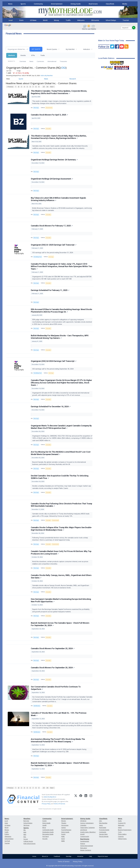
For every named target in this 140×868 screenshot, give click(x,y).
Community (38, 4)
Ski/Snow (26, 825)
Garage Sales (103, 834)
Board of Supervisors (125, 830)
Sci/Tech (7, 841)
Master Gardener (86, 850)
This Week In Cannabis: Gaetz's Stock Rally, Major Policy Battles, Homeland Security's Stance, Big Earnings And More (59, 137)
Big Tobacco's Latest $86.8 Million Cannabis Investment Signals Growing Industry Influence (58, 199)
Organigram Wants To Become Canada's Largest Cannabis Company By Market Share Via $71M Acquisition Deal (61, 427)
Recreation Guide (48, 834)
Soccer (26, 839)
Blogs (44, 828)
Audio (120, 821)
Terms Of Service (59, 804)
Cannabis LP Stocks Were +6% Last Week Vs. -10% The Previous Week (59, 714)
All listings (83, 821)
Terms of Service (64, 862)
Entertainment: (67, 819)
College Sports (28, 841)
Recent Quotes (52, 49)
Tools (43, 55)
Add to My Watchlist (47, 76)
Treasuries (63, 61)
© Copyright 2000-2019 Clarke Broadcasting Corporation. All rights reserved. (70, 866)
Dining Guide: (85, 819)
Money (57, 20)
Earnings (51, 257)
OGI (64, 68)
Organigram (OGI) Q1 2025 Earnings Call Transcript (54, 245)
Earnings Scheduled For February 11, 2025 (50, 290)
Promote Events (104, 830)
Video (120, 828)
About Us (45, 856)
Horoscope (65, 825)
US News (33, 20)
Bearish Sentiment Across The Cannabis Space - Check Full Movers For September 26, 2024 (60, 624)
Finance (83, 844)
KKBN (63, 841)
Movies (64, 821)
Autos (101, 825)
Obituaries (95, 20)
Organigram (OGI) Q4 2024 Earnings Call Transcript (54, 361)
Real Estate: (85, 839)
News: (7, 819)
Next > (52, 87)
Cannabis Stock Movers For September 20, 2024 (53, 668)
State (21, 20)
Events (44, 821)
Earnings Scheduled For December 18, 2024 (51, 407)
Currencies (40, 61)
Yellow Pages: (122, 839)
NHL (25, 837)
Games (64, 828)
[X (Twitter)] (76, 799)
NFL (25, 830)
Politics (7, 834)
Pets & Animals (104, 836)
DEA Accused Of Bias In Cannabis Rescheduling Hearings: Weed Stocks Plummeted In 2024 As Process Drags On (61, 311)
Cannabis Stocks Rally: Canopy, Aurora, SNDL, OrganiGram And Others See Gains (61, 577)
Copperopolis (85, 836)
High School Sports (29, 844)
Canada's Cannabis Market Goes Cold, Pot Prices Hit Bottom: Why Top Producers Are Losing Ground (61, 553)
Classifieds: (103, 819)
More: (120, 819)
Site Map (69, 856)
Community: (47, 819)
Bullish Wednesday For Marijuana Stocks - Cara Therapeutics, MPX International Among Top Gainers (60, 337)
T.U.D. (120, 832)
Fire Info (45, 839)
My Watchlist (70, 49)
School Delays (111, 20)
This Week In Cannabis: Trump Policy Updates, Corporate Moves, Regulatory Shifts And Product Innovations (59, 92)
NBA (25, 835)
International (52, 61)
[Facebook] (81, 799)
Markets (12, 55)
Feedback (57, 856)
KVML (63, 836)
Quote (21, 79)
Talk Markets (37, 706)
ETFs (33, 55)
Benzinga (36, 108)
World (45, 20)
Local (11, 20)
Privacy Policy (46, 804)
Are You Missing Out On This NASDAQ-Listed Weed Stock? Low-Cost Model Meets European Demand (61, 453)
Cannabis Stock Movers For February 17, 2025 (52, 226)
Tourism (126, 20)
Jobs (100, 821)
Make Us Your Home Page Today (111, 41)
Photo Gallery (122, 834)
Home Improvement (87, 846)
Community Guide (48, 830)
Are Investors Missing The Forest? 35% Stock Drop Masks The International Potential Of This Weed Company (58, 740)
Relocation (84, 848)
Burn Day (26, 821)
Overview (23, 61)
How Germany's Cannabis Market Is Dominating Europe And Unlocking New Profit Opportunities (61, 600)
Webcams (81, 20)
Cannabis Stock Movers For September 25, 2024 (53, 649)
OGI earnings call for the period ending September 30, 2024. (53, 369)
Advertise (80, 856)
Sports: (26, 828)
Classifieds (110, 4)
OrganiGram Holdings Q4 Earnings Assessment (52, 179)
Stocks (23, 55)
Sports (23, 4)
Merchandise (103, 823)
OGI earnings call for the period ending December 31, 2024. (53, 253)
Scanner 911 (122, 823)
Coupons (121, 836)
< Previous (10, 87)
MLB (25, 832)
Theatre (64, 823)
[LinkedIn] (86, 799)
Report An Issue (103, 856)
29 (44, 87)
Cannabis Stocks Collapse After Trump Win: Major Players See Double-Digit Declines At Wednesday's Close (61, 529)
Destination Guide (48, 832)
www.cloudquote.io (50, 797)
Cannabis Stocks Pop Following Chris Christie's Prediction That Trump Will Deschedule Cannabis (61, 505)
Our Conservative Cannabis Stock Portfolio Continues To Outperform (56, 688)
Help (91, 856)
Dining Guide (76, 4)
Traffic (68, 20)
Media (125, 4)
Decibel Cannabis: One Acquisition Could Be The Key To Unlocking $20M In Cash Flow (60, 477)
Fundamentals (85, 841)
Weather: (27, 819)
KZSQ (63, 839)
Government (49, 108)
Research (73, 79)
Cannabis (48, 129)
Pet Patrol (46, 836)
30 (47, 87)
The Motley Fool (38, 257)
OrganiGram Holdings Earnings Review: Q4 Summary (54, 160)
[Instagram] (91, 799)
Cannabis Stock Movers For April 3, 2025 (49, 115)
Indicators (87, 49)
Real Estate (93, 4)
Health (44, 825)
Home (34, 856)
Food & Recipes (66, 830)
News (10, 4)
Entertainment (57, 4)
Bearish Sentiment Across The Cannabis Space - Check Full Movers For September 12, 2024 (60, 764)
